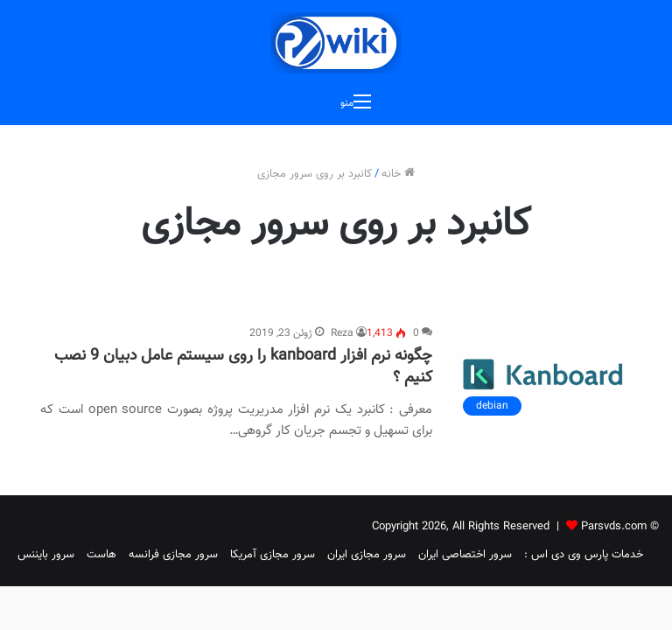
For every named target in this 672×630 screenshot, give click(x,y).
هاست (101, 555)
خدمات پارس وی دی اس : (584, 555)
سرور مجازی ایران (367, 555)
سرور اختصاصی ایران (465, 555)
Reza (342, 333)
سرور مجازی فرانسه (173, 555)
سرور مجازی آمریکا (273, 555)
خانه (398, 174)
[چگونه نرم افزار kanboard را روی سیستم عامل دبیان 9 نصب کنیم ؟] (543, 374)
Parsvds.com (614, 527)
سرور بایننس (46, 555)
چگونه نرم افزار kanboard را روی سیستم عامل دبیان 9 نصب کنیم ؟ (243, 367)
